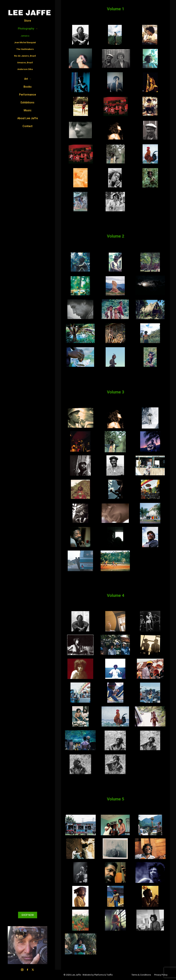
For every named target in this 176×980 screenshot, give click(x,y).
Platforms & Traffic (103, 975)
